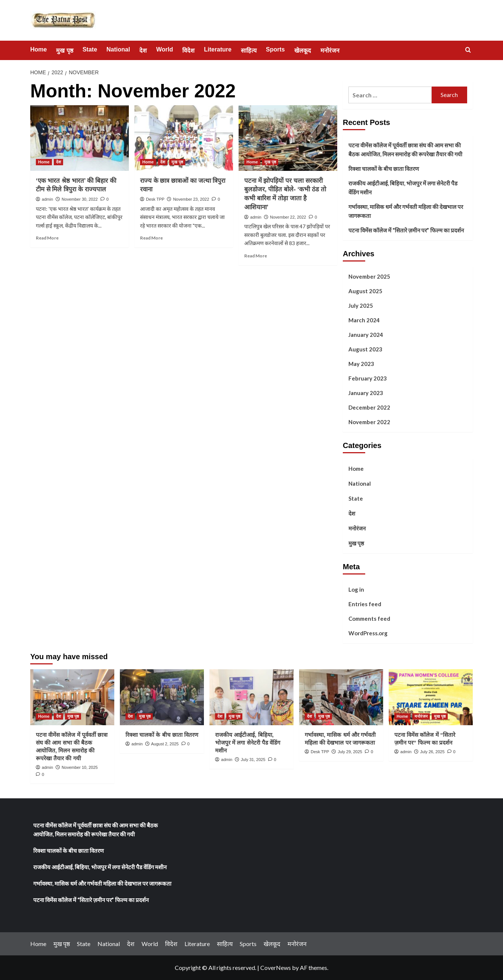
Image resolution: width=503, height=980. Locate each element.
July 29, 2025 (350, 752)
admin (47, 199)
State (90, 49)
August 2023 (365, 349)
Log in (356, 589)
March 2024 (364, 320)
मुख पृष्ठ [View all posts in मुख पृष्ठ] (177, 162)
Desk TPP (155, 199)
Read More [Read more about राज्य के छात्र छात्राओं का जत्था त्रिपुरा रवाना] (151, 238)
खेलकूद (303, 51)
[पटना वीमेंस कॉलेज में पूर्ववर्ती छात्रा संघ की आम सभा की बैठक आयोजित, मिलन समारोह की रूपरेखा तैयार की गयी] (72, 697)
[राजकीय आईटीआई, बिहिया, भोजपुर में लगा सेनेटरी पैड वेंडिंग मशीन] (251, 697)
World (164, 49)
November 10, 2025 (80, 767)
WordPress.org (368, 633)
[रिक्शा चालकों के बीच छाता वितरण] (162, 697)
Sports (275, 49)
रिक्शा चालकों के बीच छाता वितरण (384, 169)
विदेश (188, 51)
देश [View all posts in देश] (58, 162)
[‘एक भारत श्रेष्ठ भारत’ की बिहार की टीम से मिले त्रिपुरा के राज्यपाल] (80, 138)
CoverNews (276, 968)
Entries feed (365, 604)
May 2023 (361, 364)
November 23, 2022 (191, 199)
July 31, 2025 (253, 760)
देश (143, 51)
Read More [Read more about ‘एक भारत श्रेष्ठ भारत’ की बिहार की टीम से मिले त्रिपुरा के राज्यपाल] (47, 238)
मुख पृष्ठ (64, 51)
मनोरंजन (330, 51)
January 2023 (366, 393)
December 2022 (369, 407)
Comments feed (369, 619)
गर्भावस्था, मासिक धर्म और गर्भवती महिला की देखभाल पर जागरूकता (406, 211)
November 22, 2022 (288, 217)
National (118, 49)
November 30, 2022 (80, 199)
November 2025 (369, 276)
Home (38, 49)
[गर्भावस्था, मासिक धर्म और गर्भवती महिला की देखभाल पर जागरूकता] (341, 697)
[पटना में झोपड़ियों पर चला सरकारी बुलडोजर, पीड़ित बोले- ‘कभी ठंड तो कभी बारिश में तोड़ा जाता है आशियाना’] (288, 138)
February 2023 (368, 378)
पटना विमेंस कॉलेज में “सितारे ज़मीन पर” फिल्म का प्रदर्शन (406, 230)
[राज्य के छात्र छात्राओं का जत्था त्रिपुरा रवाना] (184, 138)
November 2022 (369, 422)
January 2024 (366, 335)
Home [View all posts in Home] (44, 162)
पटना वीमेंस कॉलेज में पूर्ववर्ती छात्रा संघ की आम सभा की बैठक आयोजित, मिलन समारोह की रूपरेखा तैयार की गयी (405, 150)
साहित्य (249, 51)
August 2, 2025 (165, 744)
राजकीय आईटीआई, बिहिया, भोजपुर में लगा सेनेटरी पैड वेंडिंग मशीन (403, 188)
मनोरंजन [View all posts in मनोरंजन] (421, 716)
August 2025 (365, 291)
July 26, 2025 (432, 752)
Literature (218, 49)
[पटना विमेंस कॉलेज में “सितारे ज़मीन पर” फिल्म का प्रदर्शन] (431, 697)
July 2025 (361, 306)
